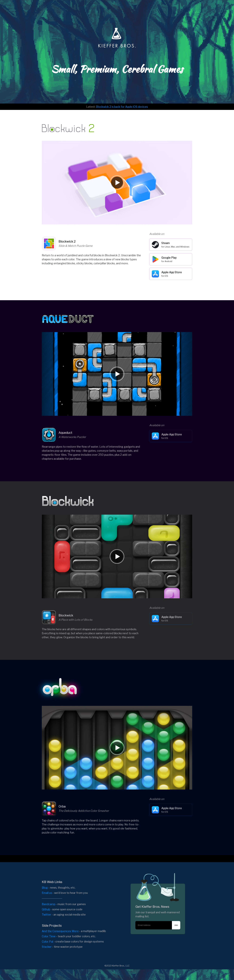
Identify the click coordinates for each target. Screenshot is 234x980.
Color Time (49, 936)
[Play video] (117, 183)
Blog (45, 888)
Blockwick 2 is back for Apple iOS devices (122, 107)
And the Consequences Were (60, 931)
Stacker (47, 947)
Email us (47, 893)
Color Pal (47, 942)
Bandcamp (49, 904)
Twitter (46, 915)
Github (46, 909)
